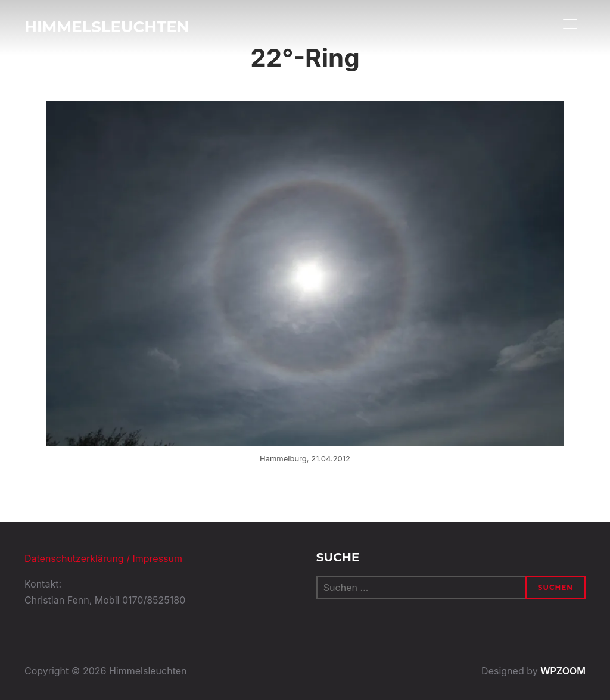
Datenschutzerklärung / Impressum (103, 558)
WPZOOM (563, 671)
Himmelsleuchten (107, 27)
